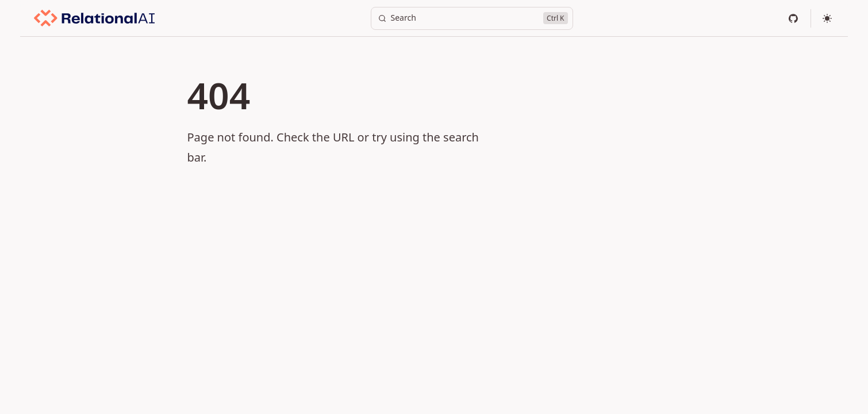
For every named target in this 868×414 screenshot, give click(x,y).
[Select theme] (827, 18)
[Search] (472, 18)
